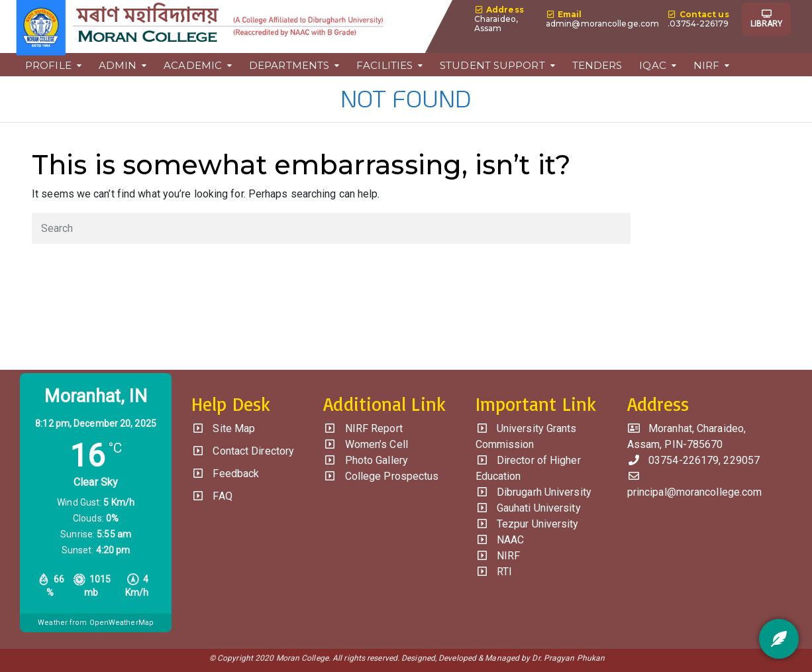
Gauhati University (528, 508)
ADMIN (118, 65)
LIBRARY (767, 19)
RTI (494, 572)
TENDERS (597, 65)
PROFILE (48, 65)
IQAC (652, 65)
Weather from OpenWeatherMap (96, 623)
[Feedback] (779, 639)
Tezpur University (527, 524)
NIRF (706, 65)
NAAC (500, 540)
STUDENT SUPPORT (492, 65)
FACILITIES (384, 65)
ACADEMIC (193, 65)
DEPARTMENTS (289, 65)
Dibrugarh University (533, 492)
